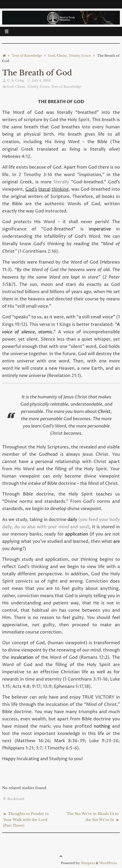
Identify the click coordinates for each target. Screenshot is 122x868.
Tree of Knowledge (27, 56)
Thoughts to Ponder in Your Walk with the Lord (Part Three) (26, 820)
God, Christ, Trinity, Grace (69, 56)
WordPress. (108, 863)
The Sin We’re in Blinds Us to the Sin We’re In (93, 817)
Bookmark (16, 799)
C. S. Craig (16, 80)
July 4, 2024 (41, 80)
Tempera (88, 863)
